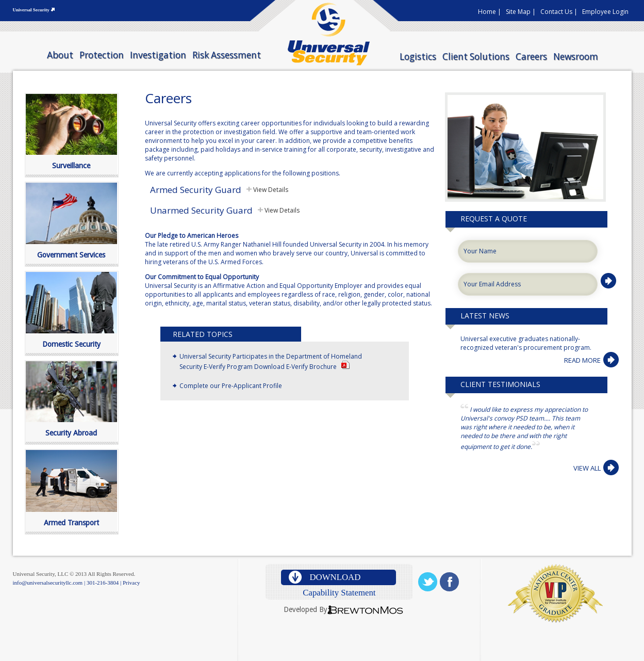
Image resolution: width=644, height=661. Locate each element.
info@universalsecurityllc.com (48, 583)
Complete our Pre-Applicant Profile (231, 386)
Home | (490, 12)
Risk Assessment (227, 55)
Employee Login (605, 12)
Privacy (131, 583)
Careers (531, 57)
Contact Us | (559, 12)
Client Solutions (476, 57)
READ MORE (582, 360)
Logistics (418, 57)
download (335, 577)
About (60, 55)
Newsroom (576, 57)
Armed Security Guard (196, 190)
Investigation (158, 55)
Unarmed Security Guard (201, 210)
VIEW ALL (587, 468)
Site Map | (521, 12)
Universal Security (31, 10)
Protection (102, 55)
